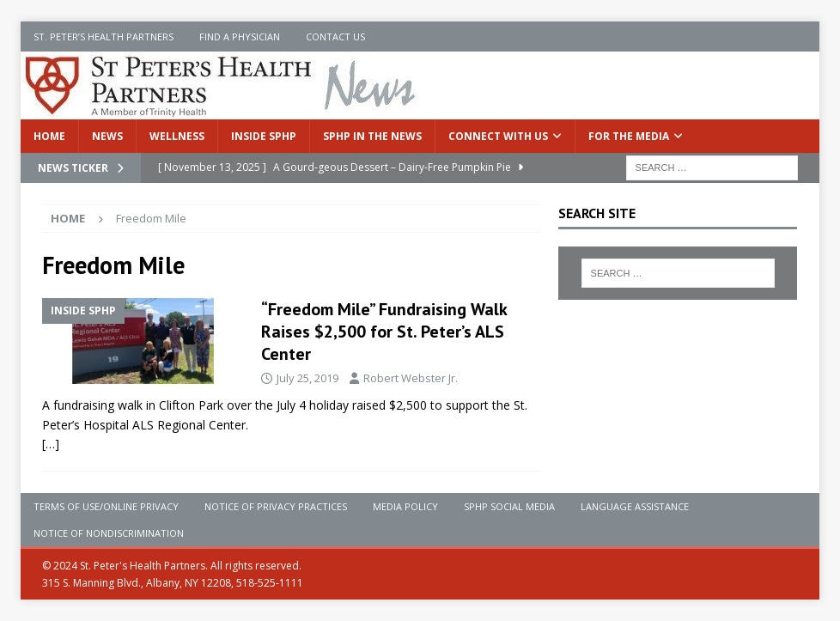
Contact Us (335, 37)
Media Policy (405, 506)
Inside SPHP (264, 136)
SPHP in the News (372, 136)
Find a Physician (240, 37)
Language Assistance (635, 506)
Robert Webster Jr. (411, 378)
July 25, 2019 (307, 378)
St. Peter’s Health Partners (103, 37)
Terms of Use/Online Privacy (106, 506)
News (107, 136)
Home (49, 136)
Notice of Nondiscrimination (109, 533)
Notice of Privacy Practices (276, 506)
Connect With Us (498, 136)
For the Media (629, 136)
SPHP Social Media (509, 506)
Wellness (177, 136)
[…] (51, 444)
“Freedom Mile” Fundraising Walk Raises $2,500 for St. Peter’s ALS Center (384, 332)
